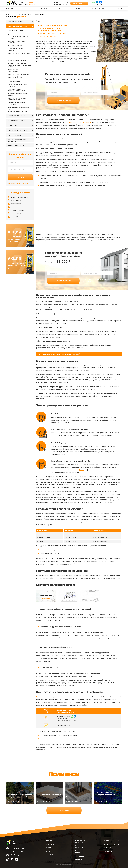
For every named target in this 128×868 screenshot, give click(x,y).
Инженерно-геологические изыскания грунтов (17, 81)
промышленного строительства (78, 122)
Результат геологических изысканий (53, 33)
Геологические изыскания (25, 14)
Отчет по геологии (112, 841)
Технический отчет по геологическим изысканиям (17, 60)
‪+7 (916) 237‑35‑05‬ (61, 4)
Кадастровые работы (16, 145)
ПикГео (81, 470)
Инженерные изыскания (17, 22)
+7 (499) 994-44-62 (61, 2)
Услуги (26, 8)
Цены (43, 8)
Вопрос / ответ (98, 8)
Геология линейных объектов (18, 77)
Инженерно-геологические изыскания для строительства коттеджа (18, 37)
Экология (79, 860)
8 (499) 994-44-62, (64, 710)
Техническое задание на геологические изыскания (16, 90)
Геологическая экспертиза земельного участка (17, 99)
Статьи (79, 8)
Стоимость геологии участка (51, 31)
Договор (108, 848)
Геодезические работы (17, 116)
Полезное (49, 854)
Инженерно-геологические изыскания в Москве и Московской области (19, 65)
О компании (62, 8)
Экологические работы (16, 121)
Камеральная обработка (17, 130)
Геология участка (14, 56)
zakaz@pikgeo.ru (98, 4)
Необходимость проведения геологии (54, 25)
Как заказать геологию (49, 36)
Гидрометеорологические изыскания (18, 140)
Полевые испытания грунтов (17, 112)
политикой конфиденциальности (19, 184)
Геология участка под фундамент (19, 74)
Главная (10, 8)
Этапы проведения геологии (51, 28)
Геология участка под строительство (15, 70)
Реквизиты (108, 851)
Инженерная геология (15, 46)
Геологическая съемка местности (19, 53)
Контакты (118, 8)
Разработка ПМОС (15, 135)
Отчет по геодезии (112, 844)
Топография (13, 125)
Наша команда (42, 697)
